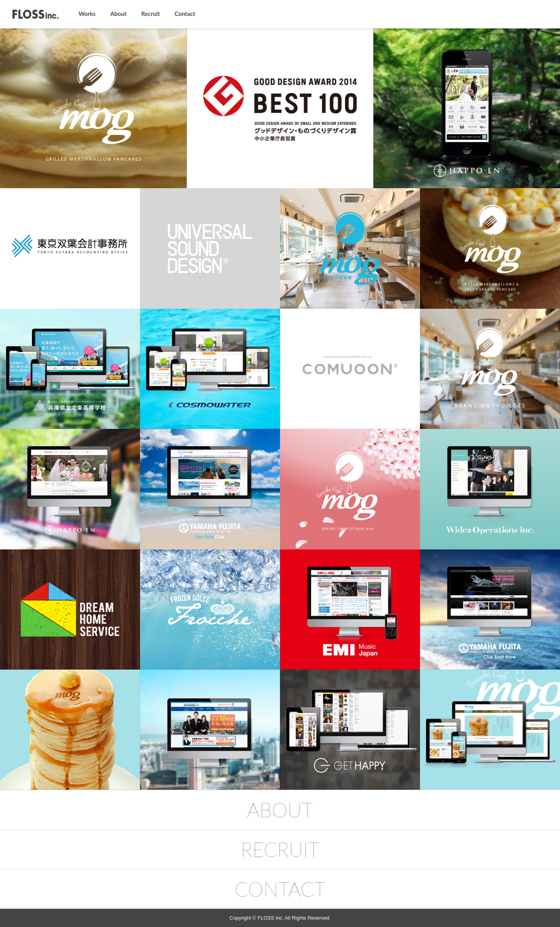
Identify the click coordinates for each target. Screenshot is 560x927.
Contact (185, 14)
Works (87, 14)
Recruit (150, 14)
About (119, 14)
